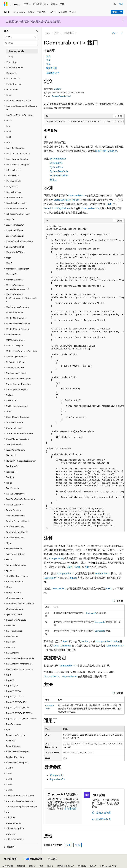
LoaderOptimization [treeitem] (15, 236)
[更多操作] (122, 33)
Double (84, 641)
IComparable (56, 775)
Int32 (109, 588)
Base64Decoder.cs (60, 96)
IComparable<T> (77, 195)
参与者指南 (71, 808)
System (57, 89)
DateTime (66, 645)
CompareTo (91, 613)
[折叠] (37, 31)
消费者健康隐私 (64, 866)
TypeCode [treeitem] (11, 740)
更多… (53, 180)
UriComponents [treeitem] (13, 823)
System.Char (56, 167)
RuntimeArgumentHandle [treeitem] (18, 521)
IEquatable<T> (103, 573)
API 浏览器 (69, 33)
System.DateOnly (59, 171)
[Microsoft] (6, 4)
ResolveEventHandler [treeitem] (16, 516)
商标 (92, 866)
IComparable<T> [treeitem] (17, 51)
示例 (48, 60)
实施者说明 (52, 68)
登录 (121, 4)
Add (110, 204)
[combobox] (21, 37)
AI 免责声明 (8, 866)
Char (56, 645)
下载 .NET (117, 12)
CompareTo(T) (57, 558)
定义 (48, 56)
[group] (84, 378)
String (117, 641)
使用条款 (82, 866)
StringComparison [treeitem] (14, 598)
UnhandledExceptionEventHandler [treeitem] (22, 806)
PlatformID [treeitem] (11, 455)
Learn (47, 33)
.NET (56, 33)
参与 (41, 866)
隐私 (49, 866)
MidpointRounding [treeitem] (15, 313)
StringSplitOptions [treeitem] (15, 609)
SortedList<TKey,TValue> (67, 200)
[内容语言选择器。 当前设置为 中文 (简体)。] (11, 859)
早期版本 (21, 866)
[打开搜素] (115, 4)
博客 (31, 866)
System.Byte (56, 163)
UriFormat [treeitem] (11, 834)
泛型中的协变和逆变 (106, 151)
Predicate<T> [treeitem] (12, 466)
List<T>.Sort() (74, 567)
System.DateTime (59, 175)
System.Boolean (58, 158)
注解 (48, 64)
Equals (74, 578)
